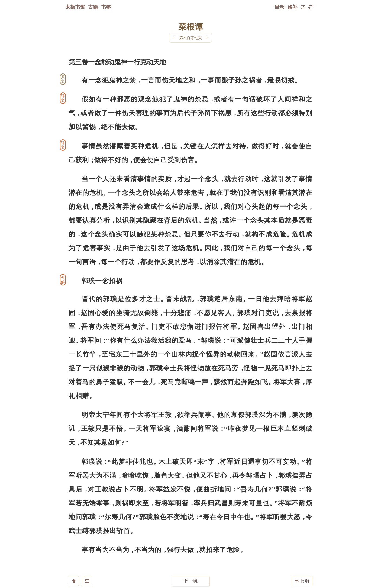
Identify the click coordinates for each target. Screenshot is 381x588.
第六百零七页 (190, 38)
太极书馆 (75, 7)
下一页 (190, 556)
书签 (106, 7)
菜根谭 (190, 26)
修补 (292, 7)
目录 (279, 7)
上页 (302, 556)
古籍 (93, 7)
